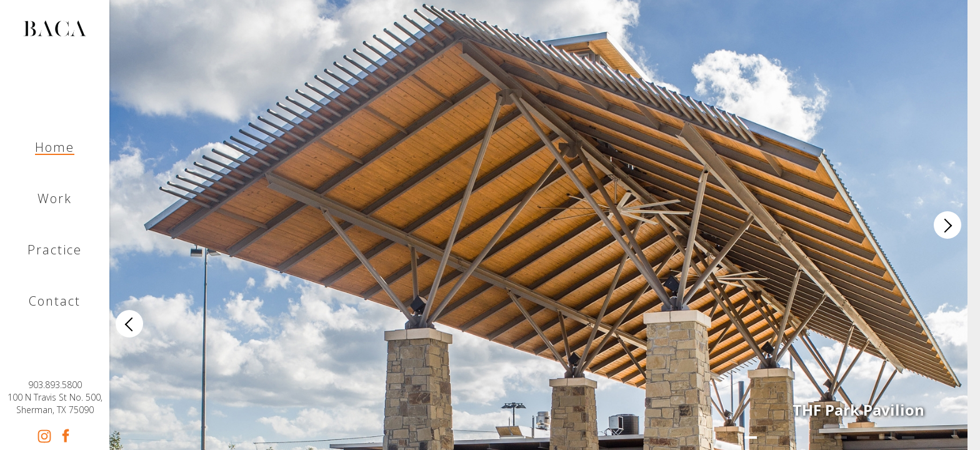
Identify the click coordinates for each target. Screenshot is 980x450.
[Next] (947, 225)
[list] (538, 225)
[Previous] (129, 324)
